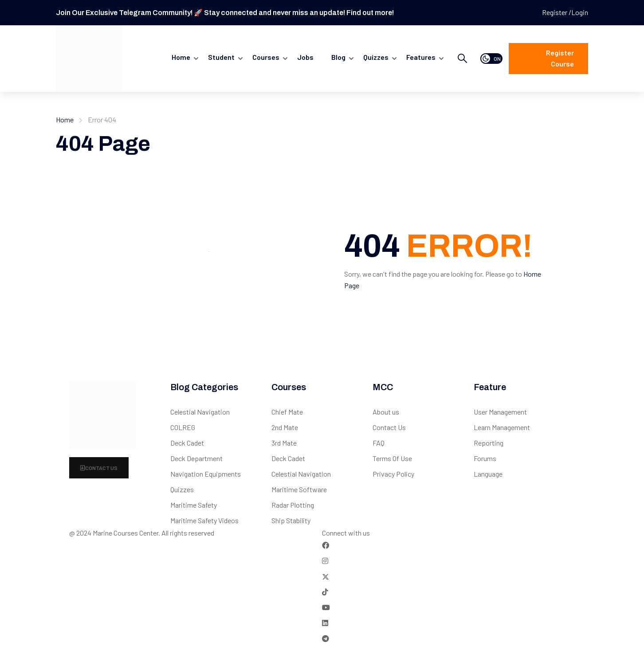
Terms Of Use (392, 458)
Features (421, 57)
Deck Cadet (187, 443)
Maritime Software (299, 489)
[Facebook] (326, 545)
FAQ (379, 443)
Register (555, 12)
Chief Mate (287, 412)
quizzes (376, 57)
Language (488, 474)
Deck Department (196, 458)
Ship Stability (291, 520)
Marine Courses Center (126, 533)
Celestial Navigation (200, 412)
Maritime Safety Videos (204, 520)
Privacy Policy (393, 474)
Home (181, 57)
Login (580, 12)
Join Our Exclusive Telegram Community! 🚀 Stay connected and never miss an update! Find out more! (225, 13)
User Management (500, 412)
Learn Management (502, 427)
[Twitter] (326, 576)
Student (221, 57)
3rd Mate (284, 443)
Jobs (305, 57)
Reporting (489, 443)
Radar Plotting (293, 505)
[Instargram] (325, 561)
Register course (560, 58)
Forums (485, 458)
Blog (338, 57)
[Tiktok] (325, 592)
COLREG (183, 427)
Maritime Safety (194, 505)
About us (386, 412)
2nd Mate (285, 427)
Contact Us (99, 468)
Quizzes (182, 489)
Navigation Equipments (206, 474)
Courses (266, 57)
